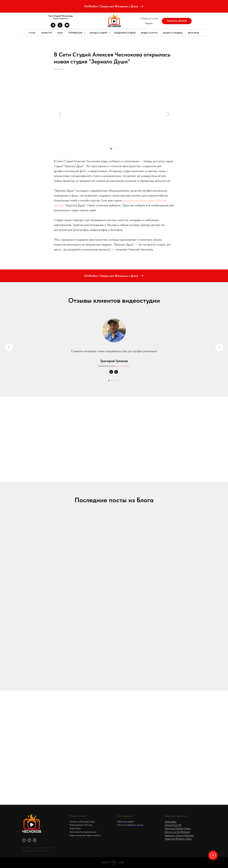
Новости (47, 33)
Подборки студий (125, 33)
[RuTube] (24, 840)
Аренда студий (99, 33)
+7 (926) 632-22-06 (149, 19)
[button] (177, 21)
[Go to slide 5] (119, 380)
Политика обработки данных (130, 825)
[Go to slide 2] (111, 380)
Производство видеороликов (83, 832)
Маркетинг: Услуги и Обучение (179, 835)
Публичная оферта (126, 822)
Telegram (149, 23)
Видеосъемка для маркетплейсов (85, 835)
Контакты (194, 33)
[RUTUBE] (67, 27)
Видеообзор (75, 828)
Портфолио (76, 33)
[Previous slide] (9, 347)
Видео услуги (149, 33)
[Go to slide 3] (114, 380)
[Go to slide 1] (109, 380)
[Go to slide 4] (117, 380)
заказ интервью (123, 366)
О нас (32, 33)
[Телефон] (60, 27)
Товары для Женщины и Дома (178, 839)
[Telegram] (53, 27)
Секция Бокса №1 (173, 825)
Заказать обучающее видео (82, 822)
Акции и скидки (173, 33)
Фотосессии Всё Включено (177, 832)
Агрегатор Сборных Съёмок (178, 828)
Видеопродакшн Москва (81, 825)
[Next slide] (219, 347)
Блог (60, 33)
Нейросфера (171, 822)
